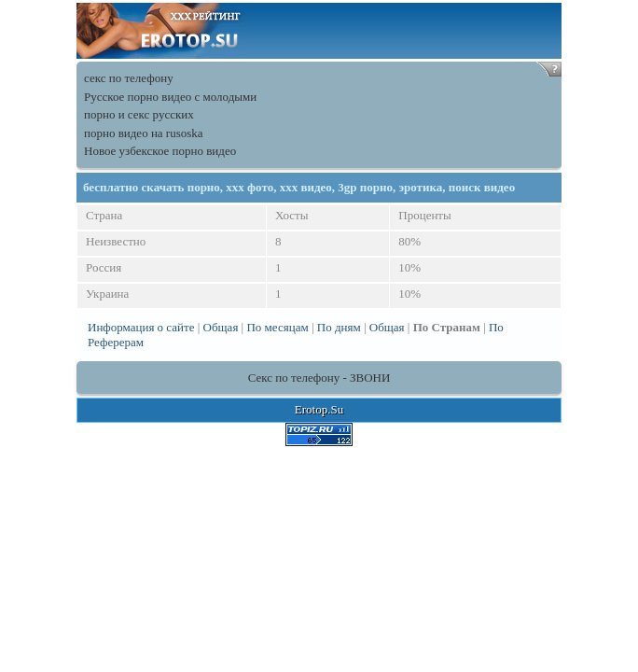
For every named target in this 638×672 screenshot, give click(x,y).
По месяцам (277, 327)
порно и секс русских (139, 114)
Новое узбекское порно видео (160, 151)
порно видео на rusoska (144, 133)
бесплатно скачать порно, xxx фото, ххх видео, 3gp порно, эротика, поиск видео (299, 187)
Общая (221, 327)
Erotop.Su (319, 409)
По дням (339, 327)
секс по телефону (129, 78)
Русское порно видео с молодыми (170, 97)
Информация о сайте (141, 327)
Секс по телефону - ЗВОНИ (319, 378)
